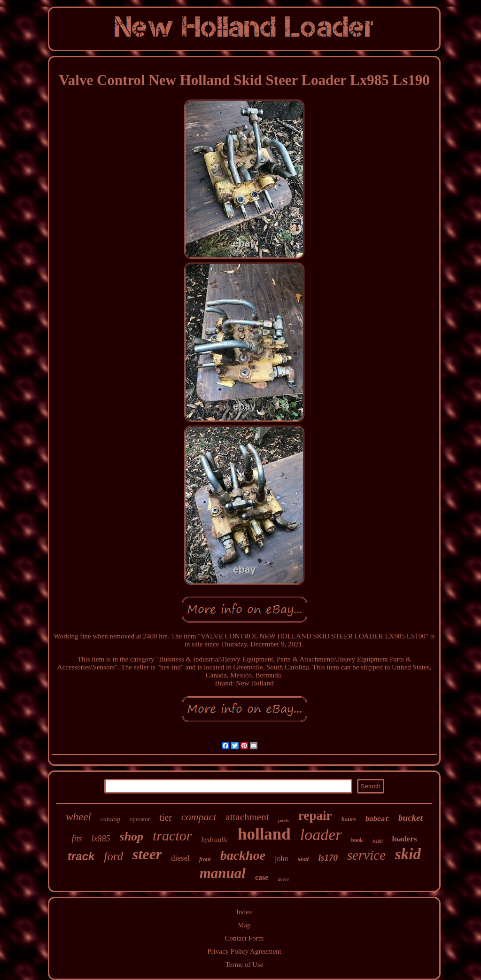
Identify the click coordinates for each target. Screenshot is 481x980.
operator (140, 819)
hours (349, 819)
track (81, 856)
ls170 (328, 858)
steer (147, 854)
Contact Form (244, 938)
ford (113, 856)
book (357, 840)
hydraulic (215, 840)
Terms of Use (244, 964)
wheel (78, 817)
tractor (172, 836)
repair (315, 816)
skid (408, 854)
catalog (110, 819)
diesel (180, 858)
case (262, 877)
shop (132, 836)
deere (283, 879)
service (366, 855)
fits (77, 839)
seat (303, 859)
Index (244, 912)
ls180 (378, 841)
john (281, 859)
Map (244, 925)
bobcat (377, 819)
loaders (405, 839)
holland (264, 834)
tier (166, 817)
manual (223, 873)
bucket (411, 818)
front (205, 859)
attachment (247, 817)
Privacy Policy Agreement (244, 951)
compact (199, 817)
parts (283, 820)
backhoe (243, 855)
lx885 (101, 839)
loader (321, 835)
